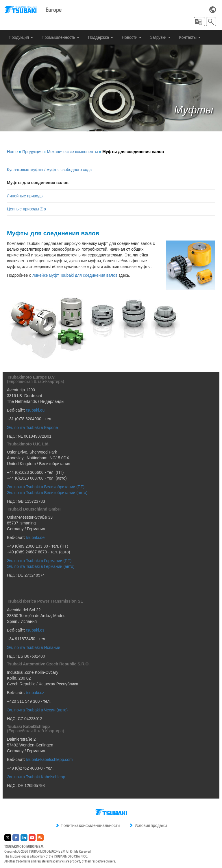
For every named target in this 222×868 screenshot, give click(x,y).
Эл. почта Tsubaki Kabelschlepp (36, 777)
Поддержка (100, 37)
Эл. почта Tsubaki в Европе (32, 427)
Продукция (21, 37)
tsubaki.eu (35, 410)
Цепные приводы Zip (26, 209)
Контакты (190, 37)
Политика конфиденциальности (88, 825)
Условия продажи (148, 825)
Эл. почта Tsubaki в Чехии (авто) (37, 710)
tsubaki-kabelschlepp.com (49, 759)
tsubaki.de (35, 537)
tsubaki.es (35, 630)
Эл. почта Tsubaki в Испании (34, 647)
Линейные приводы (25, 196)
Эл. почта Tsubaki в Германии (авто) (41, 566)
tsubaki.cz (35, 693)
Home (12, 152)
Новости (132, 37)
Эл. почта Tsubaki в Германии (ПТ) (39, 561)
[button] (199, 22)
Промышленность (60, 37)
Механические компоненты (73, 152)
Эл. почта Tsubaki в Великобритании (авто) (47, 493)
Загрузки (160, 37)
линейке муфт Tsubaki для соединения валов (75, 275)
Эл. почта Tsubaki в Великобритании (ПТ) (46, 487)
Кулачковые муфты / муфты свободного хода (49, 170)
